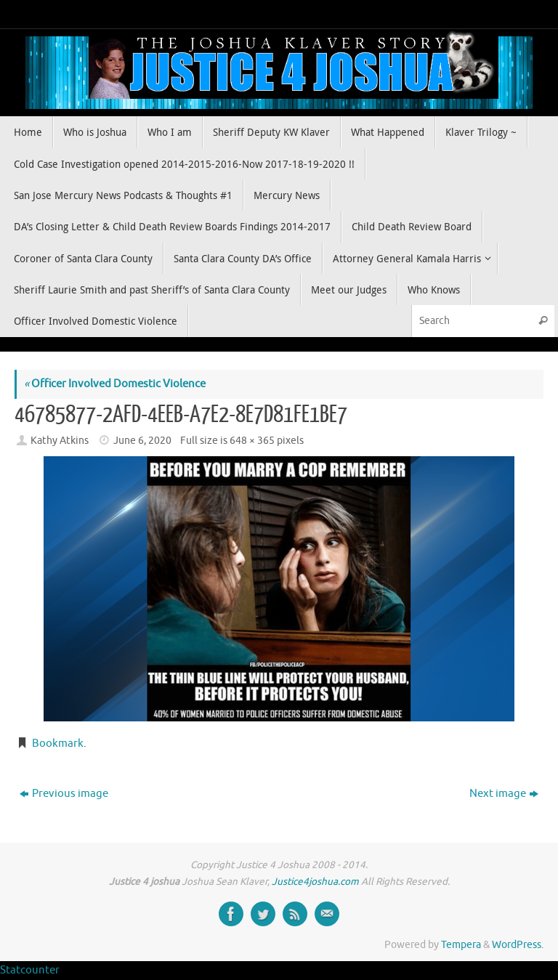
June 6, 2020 (142, 441)
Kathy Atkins (60, 441)
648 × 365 (252, 441)
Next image (504, 794)
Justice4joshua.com (315, 882)
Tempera (461, 945)
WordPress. (518, 945)
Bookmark (58, 744)
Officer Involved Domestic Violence (115, 384)
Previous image (64, 794)
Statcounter (30, 970)
